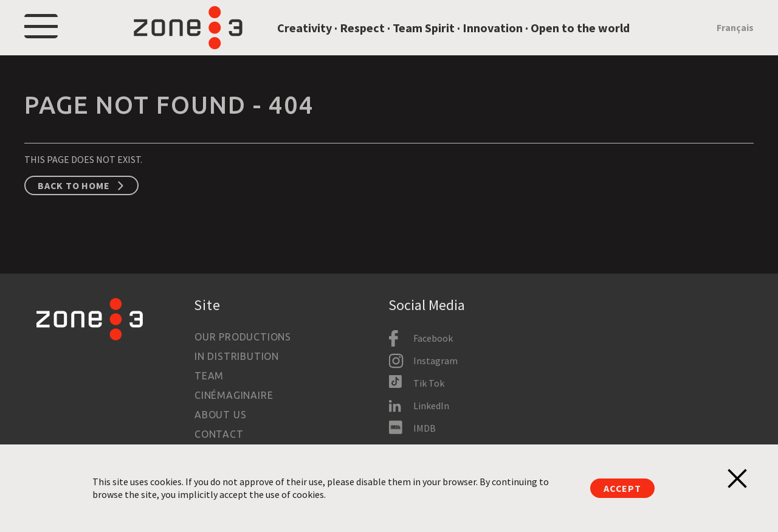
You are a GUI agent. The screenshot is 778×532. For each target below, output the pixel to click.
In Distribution (237, 356)
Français (735, 38)
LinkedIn (431, 406)
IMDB (425, 428)
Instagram (435, 361)
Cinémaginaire (234, 395)
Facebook (433, 338)
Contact (219, 434)
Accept (622, 488)
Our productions (243, 337)
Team (209, 376)
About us (220, 415)
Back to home (74, 206)
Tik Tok (429, 383)
